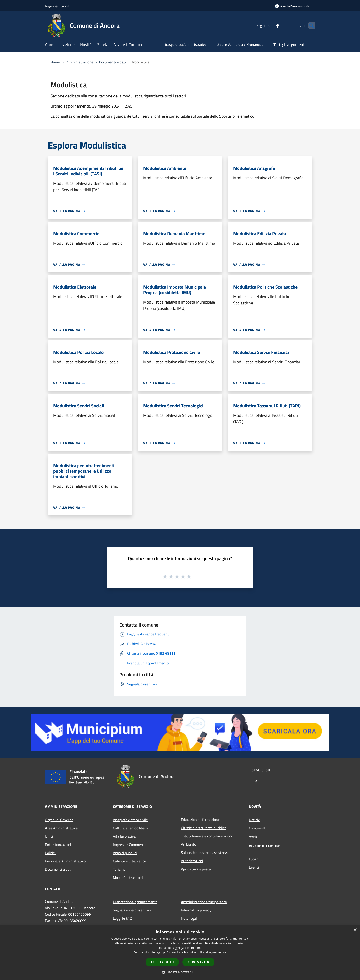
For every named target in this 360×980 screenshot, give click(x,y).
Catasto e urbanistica (129, 861)
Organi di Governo (59, 820)
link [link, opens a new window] (224, 952)
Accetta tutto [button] (162, 962)
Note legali (189, 918)
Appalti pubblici (125, 853)
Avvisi (254, 836)
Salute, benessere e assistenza (205, 853)
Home (55, 62)
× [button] (355, 930)
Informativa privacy (196, 910)
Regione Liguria (57, 6)
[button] (180, 972)
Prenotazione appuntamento (135, 902)
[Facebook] (269, 25)
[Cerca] (309, 25)
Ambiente (188, 844)
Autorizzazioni (192, 861)
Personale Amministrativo (65, 861)
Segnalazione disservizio (132, 910)
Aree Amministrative (61, 828)
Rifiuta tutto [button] (198, 962)
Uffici (49, 836)
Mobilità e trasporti (128, 878)
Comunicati (258, 828)
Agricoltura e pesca (196, 869)
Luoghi (254, 859)
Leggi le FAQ (123, 918)
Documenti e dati (112, 62)
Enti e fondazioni (58, 845)
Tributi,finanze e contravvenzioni (207, 836)
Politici (50, 853)
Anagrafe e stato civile (130, 820)
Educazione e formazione (200, 820)
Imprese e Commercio (130, 845)
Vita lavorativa (124, 836)
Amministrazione (80, 62)
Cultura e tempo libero (130, 828)
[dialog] (180, 953)
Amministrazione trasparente (204, 902)
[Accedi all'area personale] (292, 6)
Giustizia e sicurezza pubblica (204, 828)
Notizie (254, 820)
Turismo (119, 869)
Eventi (254, 867)
